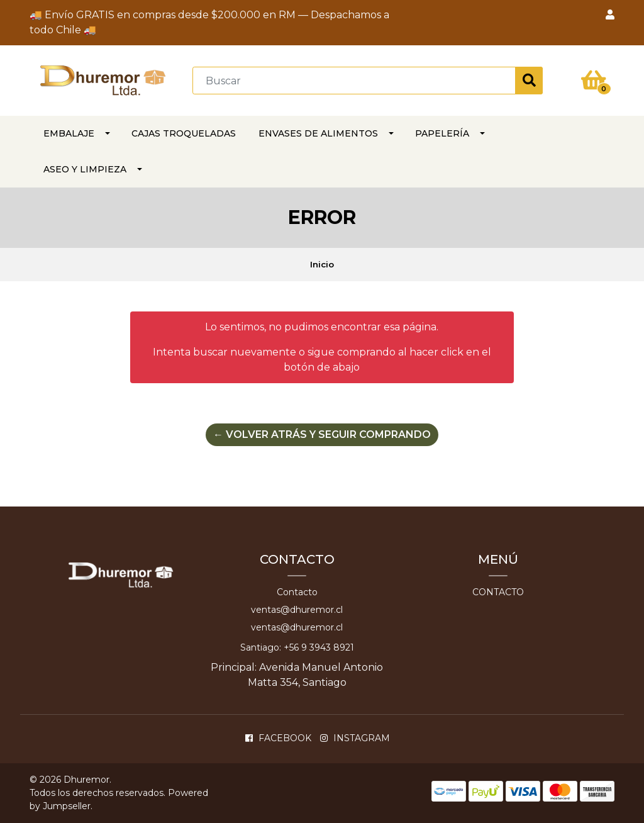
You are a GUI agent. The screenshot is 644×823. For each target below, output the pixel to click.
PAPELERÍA (442, 133)
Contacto (297, 592)
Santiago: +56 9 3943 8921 (297, 647)
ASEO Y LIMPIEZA (85, 169)
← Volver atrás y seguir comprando (322, 434)
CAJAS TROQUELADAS (184, 133)
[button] (610, 15)
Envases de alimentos (318, 133)
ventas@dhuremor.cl (297, 610)
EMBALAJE (69, 133)
